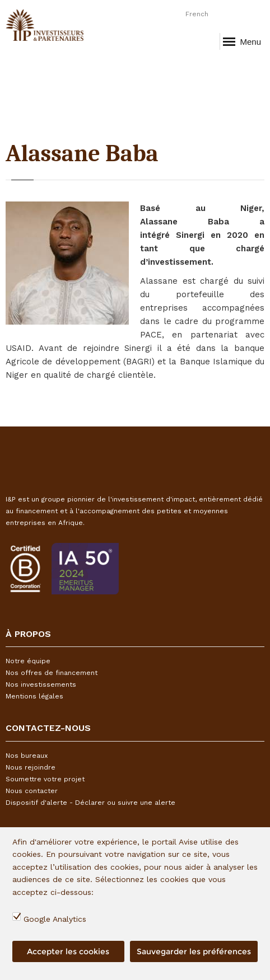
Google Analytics (55, 919)
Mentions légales (34, 696)
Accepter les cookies (68, 951)
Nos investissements (41, 684)
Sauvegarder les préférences (194, 951)
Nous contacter (32, 791)
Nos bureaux (27, 756)
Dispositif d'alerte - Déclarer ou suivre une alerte (90, 803)
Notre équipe (28, 661)
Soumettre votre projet (45, 779)
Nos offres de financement (52, 673)
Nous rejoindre (31, 767)
